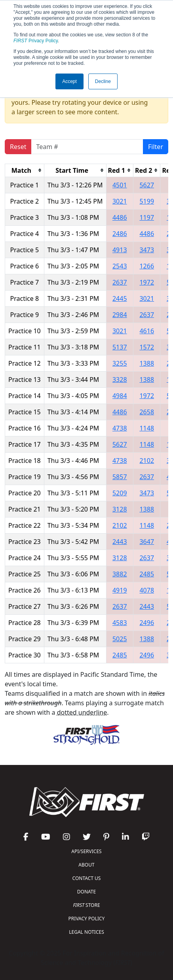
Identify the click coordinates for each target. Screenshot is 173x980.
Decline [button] (103, 81)
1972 (147, 282)
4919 (120, 590)
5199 (147, 201)
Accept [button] (69, 81)
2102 (147, 461)
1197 (147, 217)
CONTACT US (87, 878)
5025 (120, 639)
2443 (120, 542)
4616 (147, 331)
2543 (120, 266)
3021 (120, 201)
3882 (120, 574)
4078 (147, 590)
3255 (120, 363)
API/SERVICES (86, 851)
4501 (120, 185)
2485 (147, 574)
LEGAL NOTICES (86, 932)
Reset (18, 147)
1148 (147, 428)
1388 (147, 363)
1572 (147, 347)
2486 (120, 234)
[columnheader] (25, 170)
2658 (147, 412)
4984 (120, 396)
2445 (120, 298)
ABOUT (86, 865)
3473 (147, 250)
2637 (120, 282)
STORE (86, 905)
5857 (120, 477)
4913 (120, 250)
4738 (120, 428)
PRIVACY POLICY (87, 919)
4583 (120, 623)
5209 (120, 493)
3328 (120, 380)
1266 (147, 266)
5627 (147, 185)
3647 (147, 542)
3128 (120, 509)
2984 (120, 315)
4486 (120, 217)
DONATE (86, 892)
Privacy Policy (36, 41)
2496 (147, 623)
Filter (156, 147)
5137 (120, 347)
